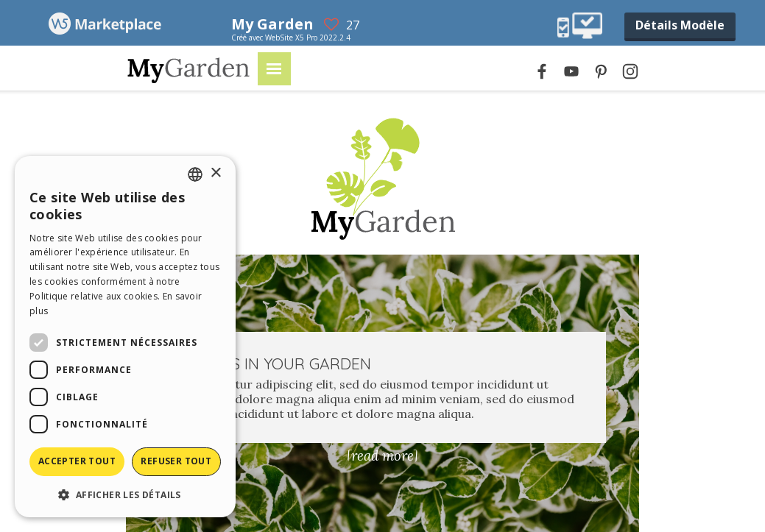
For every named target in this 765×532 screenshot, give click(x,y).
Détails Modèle (680, 25)
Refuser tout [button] (176, 461)
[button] (125, 494)
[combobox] (195, 174)
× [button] (215, 173)
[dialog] (125, 337)
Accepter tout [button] (77, 461)
